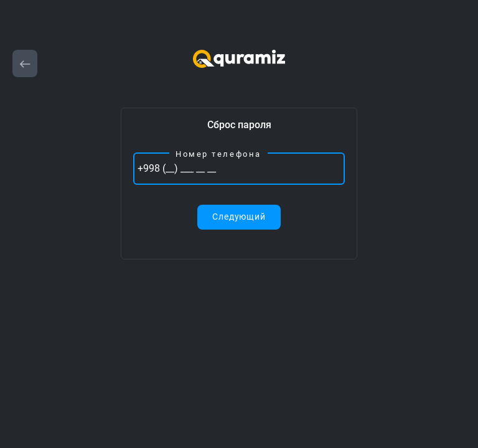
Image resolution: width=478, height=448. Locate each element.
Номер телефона (218, 154)
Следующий (239, 217)
